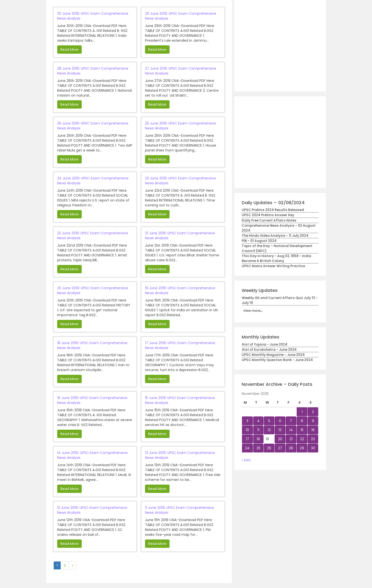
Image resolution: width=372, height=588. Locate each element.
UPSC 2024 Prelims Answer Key (268, 215)
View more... (253, 311)
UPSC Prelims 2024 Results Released (273, 210)
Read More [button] (69, 50)
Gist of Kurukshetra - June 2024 (269, 350)
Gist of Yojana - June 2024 (265, 344)
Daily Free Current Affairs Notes (269, 220)
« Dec (246, 460)
